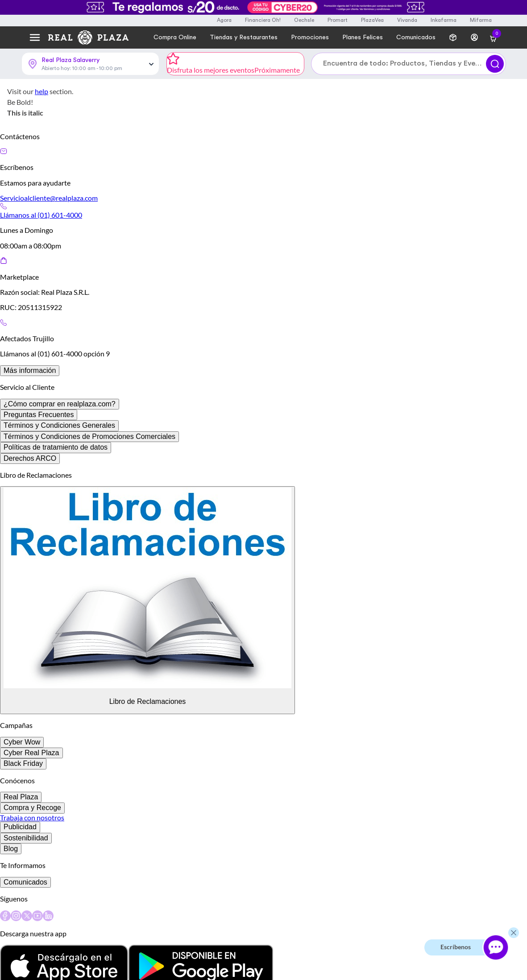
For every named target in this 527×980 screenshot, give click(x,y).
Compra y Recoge (32, 808)
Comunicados (25, 882)
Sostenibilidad (26, 838)
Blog (11, 849)
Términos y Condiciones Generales (59, 425)
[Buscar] (495, 64)
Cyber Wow (22, 742)
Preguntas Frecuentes (39, 415)
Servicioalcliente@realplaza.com (49, 198)
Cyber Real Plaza (31, 753)
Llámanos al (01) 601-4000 (41, 215)
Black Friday (23, 763)
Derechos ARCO (30, 458)
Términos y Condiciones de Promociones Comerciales (89, 436)
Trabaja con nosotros (32, 817)
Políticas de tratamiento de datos (56, 447)
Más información (30, 370)
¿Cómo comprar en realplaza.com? (60, 404)
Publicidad (20, 827)
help (41, 91)
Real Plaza (21, 797)
